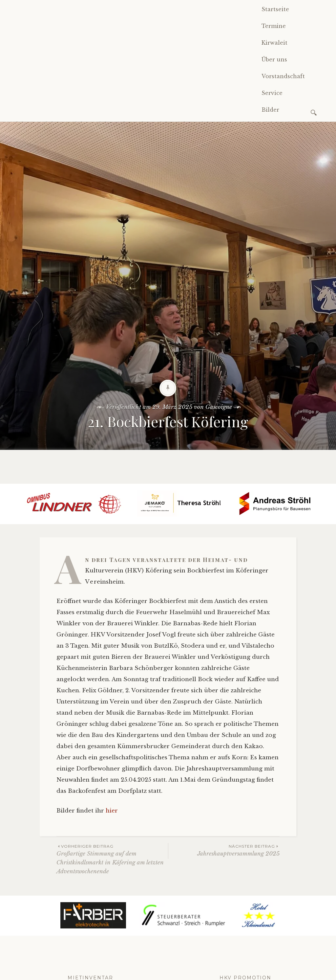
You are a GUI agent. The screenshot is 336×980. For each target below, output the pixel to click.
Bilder (270, 110)
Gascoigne (219, 407)
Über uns (274, 59)
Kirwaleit (274, 43)
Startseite (275, 9)
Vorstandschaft (283, 76)
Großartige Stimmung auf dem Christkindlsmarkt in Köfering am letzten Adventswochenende (112, 859)
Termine (274, 26)
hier (112, 811)
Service (272, 93)
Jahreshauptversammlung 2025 (224, 850)
